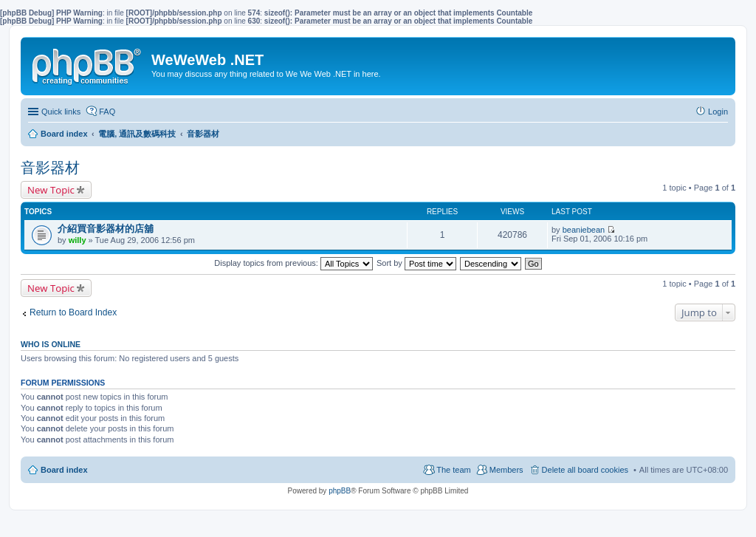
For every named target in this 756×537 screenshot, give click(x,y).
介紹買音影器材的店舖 (106, 229)
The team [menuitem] (453, 470)
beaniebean (584, 230)
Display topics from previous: (293, 263)
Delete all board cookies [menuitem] (585, 470)
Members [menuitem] (506, 470)
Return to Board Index (73, 312)
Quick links (61, 112)
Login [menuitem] (718, 112)
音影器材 (50, 168)
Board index (64, 470)
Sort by (416, 263)
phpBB (340, 491)
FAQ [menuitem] (107, 112)
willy (78, 240)
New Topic (51, 190)
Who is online (51, 344)
